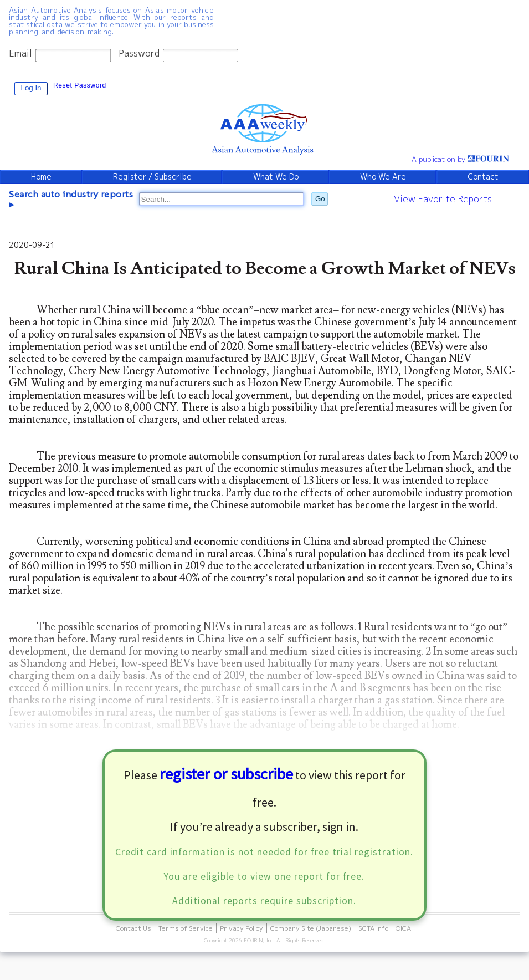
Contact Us (133, 928)
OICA (403, 928)
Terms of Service (186, 928)
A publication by (460, 159)
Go (320, 199)
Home (41, 177)
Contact (483, 177)
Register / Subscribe (152, 177)
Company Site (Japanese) (311, 928)
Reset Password (80, 85)
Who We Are (383, 177)
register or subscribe (226, 774)
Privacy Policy (242, 928)
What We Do (276, 177)
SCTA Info (373, 928)
